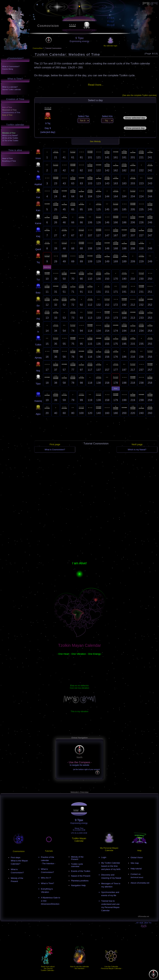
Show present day (135, 128)
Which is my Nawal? (10, 135)
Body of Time (7, 115)
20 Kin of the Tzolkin (10, 138)
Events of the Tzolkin (81, 871)
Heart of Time (7, 158)
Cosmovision (48, 26)
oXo (143, 916)
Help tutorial (136, 869)
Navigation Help (78, 885)
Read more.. (95, 85)
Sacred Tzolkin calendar (12, 89)
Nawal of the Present (81, 876)
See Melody (95, 141)
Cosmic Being (8, 69)
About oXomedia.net (140, 883)
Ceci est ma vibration (79, 688)
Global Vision (137, 857)
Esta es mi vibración (79, 686)
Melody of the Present (77, 858)
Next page (137, 444)
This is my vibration (79, 711)
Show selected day (135, 118)
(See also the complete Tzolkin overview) (139, 95)
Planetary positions (80, 881)
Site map (135, 863)
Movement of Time (9, 110)
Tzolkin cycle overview (77, 865)
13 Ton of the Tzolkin (10, 141)
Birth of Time (7, 107)
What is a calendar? (10, 87)
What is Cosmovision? (11, 66)
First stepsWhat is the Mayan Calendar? (19, 861)
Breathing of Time (9, 161)
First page (55, 444)
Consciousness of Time (11, 112)
